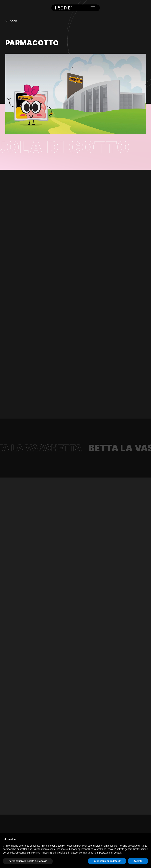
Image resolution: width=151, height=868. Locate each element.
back (11, 21)
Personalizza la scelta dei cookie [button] (28, 861)
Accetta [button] (138, 861)
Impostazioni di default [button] (107, 861)
